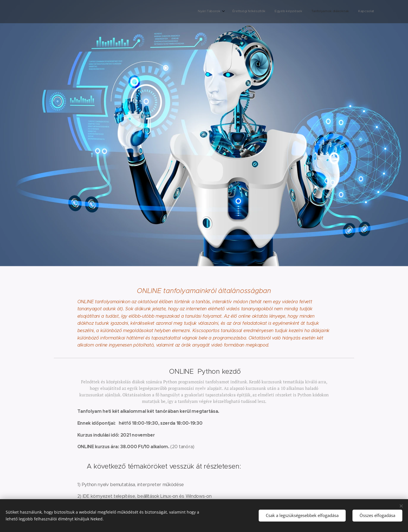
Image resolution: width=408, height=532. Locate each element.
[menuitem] (338, 12)
